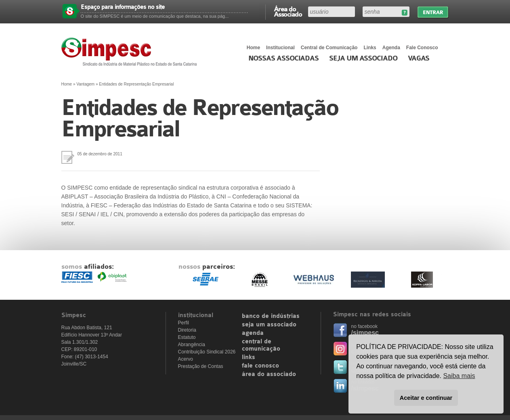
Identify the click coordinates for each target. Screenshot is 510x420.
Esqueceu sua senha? (404, 13)
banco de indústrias (271, 316)
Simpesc (131, 52)
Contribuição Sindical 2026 (207, 352)
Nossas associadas (284, 59)
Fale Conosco (422, 48)
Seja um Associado (363, 59)
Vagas (419, 59)
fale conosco (260, 366)
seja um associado (269, 325)
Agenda (391, 48)
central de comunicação (261, 345)
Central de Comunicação (329, 48)
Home (253, 48)
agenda (253, 333)
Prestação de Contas (201, 366)
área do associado (269, 374)
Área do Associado (288, 11)
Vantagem (85, 84)
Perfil (184, 323)
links (249, 357)
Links (370, 48)
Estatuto (187, 337)
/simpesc (365, 333)
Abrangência (192, 345)
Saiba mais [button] (459, 376)
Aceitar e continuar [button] (426, 398)
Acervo (186, 359)
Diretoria (187, 330)
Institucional (280, 48)
